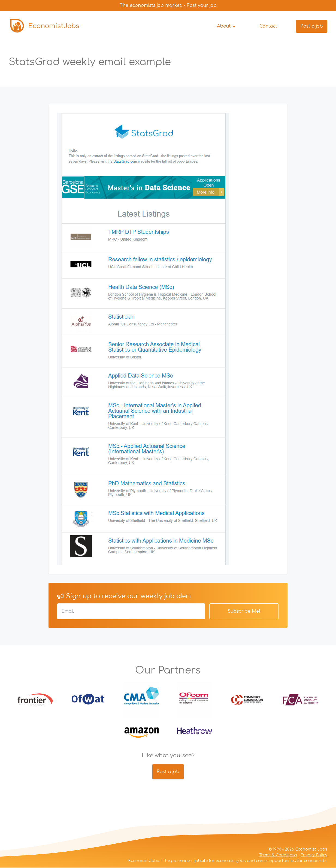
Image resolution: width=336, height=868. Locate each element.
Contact (268, 26)
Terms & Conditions (278, 855)
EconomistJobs (44, 26)
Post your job (202, 5)
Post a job (312, 26)
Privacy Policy (314, 855)
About (227, 26)
